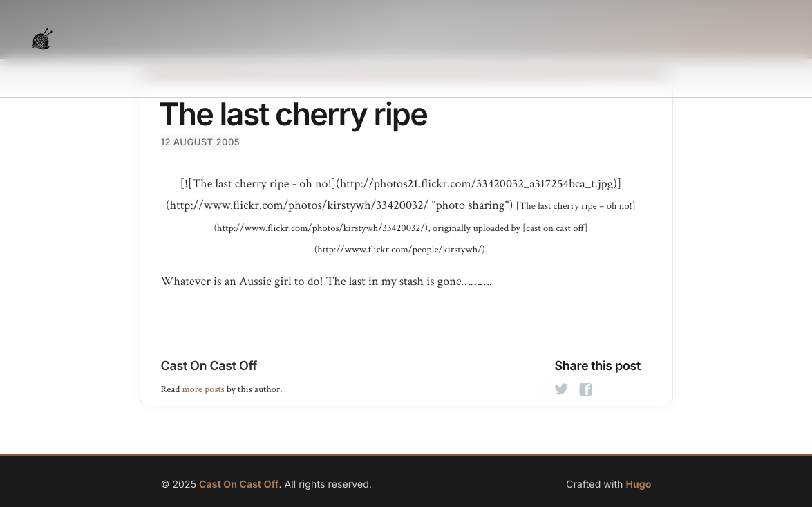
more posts (204, 389)
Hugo (638, 485)
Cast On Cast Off (209, 366)
